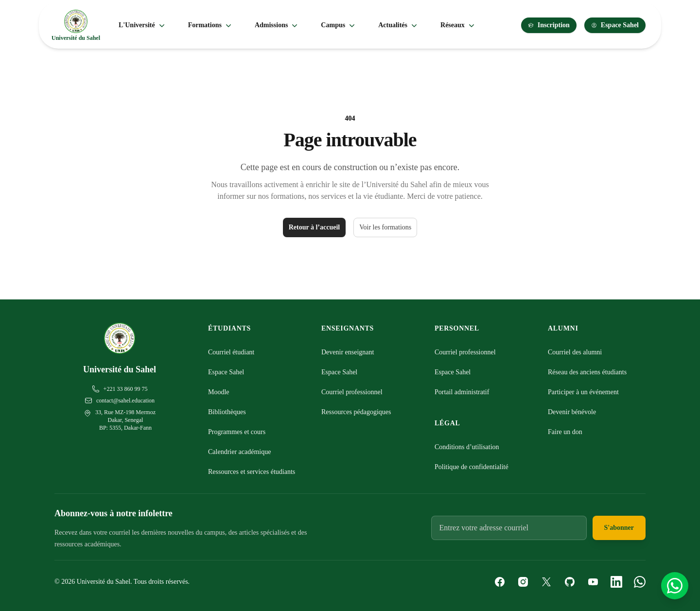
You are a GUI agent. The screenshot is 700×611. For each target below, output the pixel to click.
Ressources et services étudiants (252, 472)
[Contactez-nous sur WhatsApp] (675, 586)
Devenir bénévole (572, 412)
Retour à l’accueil (315, 227)
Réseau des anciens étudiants (587, 372)
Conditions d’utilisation (467, 447)
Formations (211, 25)
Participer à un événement (583, 392)
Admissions (277, 25)
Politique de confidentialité (472, 467)
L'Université (143, 25)
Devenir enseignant (348, 352)
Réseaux (458, 25)
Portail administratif (462, 392)
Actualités (399, 25)
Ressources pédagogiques (356, 412)
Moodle (219, 392)
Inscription (549, 25)
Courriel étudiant (231, 352)
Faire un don (565, 432)
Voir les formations (385, 227)
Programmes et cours (237, 432)
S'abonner (619, 528)
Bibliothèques (227, 412)
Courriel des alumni (575, 352)
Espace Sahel (615, 25)
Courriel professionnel (352, 392)
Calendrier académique (239, 452)
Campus (339, 25)
